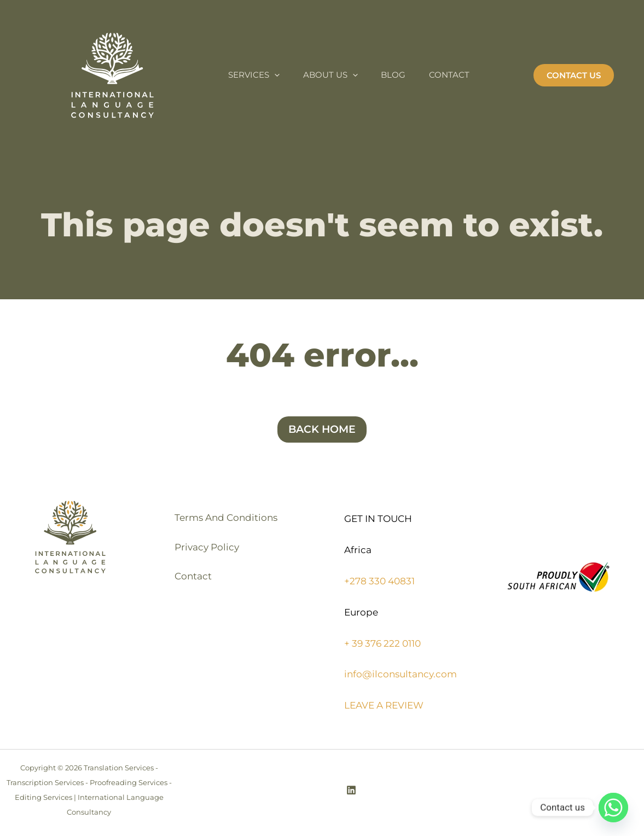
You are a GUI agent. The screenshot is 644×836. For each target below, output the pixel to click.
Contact (463, 75)
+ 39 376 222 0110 (382, 643)
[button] (574, 75)
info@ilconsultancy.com (401, 674)
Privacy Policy (208, 550)
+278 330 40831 (379, 581)
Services (256, 75)
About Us (336, 75)
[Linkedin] (351, 790)
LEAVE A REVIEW (384, 705)
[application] (277, 75)
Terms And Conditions (228, 519)
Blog (404, 75)
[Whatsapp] (613, 808)
